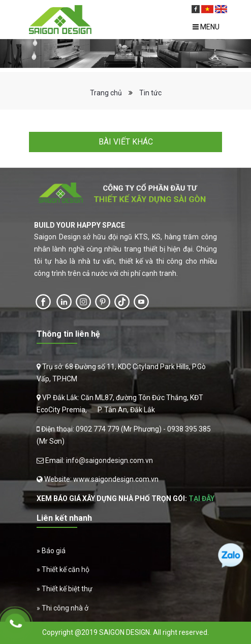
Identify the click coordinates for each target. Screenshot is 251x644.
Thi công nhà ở (65, 608)
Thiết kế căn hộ (66, 569)
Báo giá (54, 551)
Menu (206, 27)
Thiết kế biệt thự (67, 589)
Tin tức (150, 93)
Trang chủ (106, 93)
